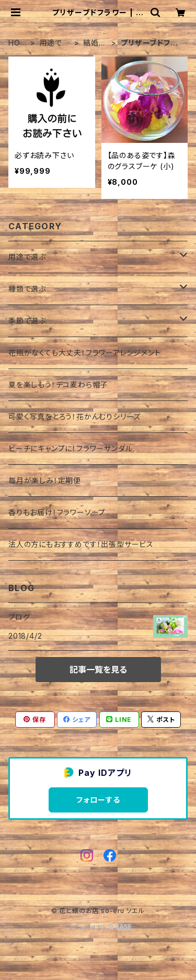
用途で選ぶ (55, 43)
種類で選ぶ (27, 289)
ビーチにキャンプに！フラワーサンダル (70, 448)
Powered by (98, 927)
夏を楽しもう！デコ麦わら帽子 (58, 385)
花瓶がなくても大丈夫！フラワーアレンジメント (85, 353)
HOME (18, 43)
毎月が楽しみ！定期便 (45, 480)
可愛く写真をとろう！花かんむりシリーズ (74, 416)
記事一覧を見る (98, 670)
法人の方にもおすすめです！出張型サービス (81, 544)
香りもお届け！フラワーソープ (57, 512)
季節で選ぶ (27, 321)
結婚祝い (95, 43)
